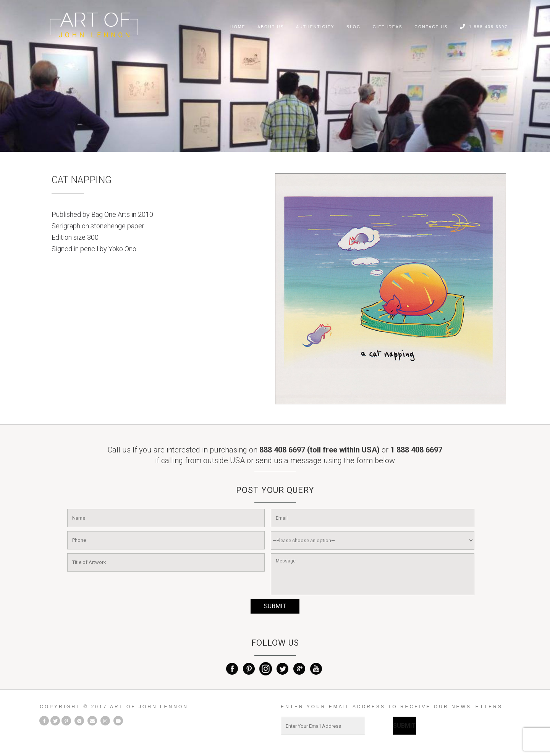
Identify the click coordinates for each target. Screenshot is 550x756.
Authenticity (315, 27)
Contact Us (431, 27)
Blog (353, 27)
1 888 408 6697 (484, 27)
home (238, 27)
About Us (271, 27)
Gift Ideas (388, 27)
